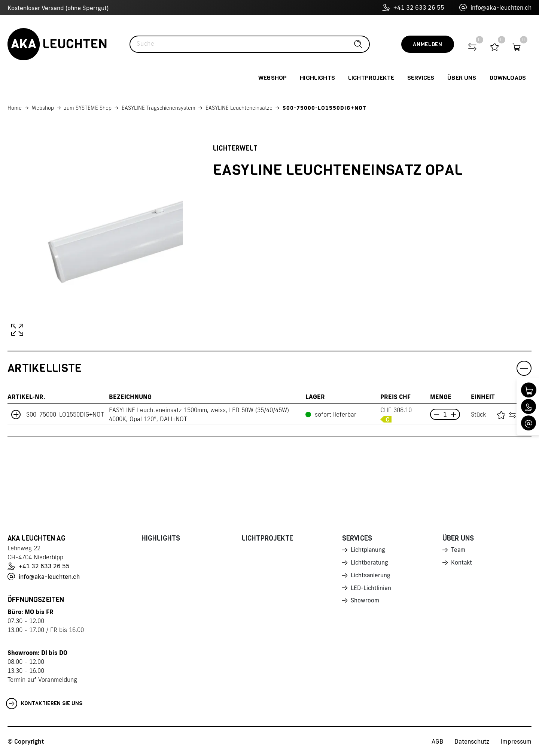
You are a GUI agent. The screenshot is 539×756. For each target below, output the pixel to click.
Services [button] (421, 78)
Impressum (516, 741)
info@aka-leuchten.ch (495, 7)
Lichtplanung (369, 550)
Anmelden (428, 44)
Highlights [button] (317, 78)
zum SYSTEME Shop (88, 108)
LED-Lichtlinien (371, 590)
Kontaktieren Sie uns (44, 704)
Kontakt (462, 563)
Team (459, 550)
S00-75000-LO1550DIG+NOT (325, 108)
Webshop (43, 108)
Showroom (365, 603)
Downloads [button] (508, 78)
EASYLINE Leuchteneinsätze (239, 108)
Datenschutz (472, 741)
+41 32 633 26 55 (413, 7)
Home (15, 108)
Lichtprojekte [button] (371, 78)
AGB (437, 741)
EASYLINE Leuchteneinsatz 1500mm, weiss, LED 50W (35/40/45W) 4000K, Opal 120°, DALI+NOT (199, 414)
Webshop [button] (272, 78)
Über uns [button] (462, 78)
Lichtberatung (370, 563)
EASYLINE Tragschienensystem (159, 108)
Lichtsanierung (371, 577)
